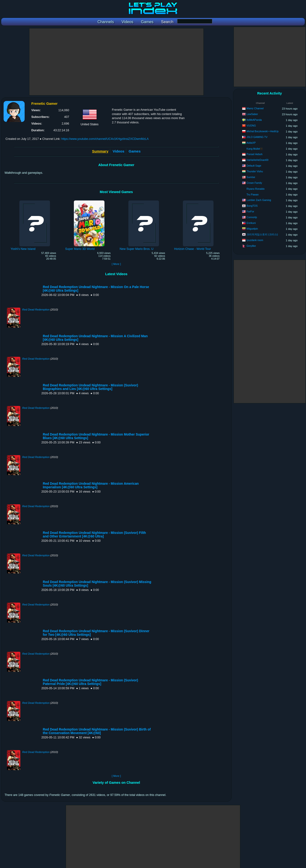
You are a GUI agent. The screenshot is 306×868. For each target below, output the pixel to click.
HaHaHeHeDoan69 (257, 160)
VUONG (251, 126)
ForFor (250, 211)
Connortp (252, 217)
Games (135, 151)
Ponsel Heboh (254, 154)
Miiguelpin (252, 229)
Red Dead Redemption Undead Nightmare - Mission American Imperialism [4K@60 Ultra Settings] (91, 485)
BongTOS (252, 206)
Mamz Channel (255, 108)
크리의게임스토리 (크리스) (262, 234)
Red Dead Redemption (36, 310)
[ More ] (116, 264)
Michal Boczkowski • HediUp (262, 131)
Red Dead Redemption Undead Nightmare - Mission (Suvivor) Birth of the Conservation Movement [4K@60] (97, 731)
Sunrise (251, 177)
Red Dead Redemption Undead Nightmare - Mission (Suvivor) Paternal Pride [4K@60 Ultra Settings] (90, 682)
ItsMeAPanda (254, 120)
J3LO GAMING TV (257, 137)
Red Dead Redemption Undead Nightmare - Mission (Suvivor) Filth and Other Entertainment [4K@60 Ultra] (94, 535)
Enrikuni (251, 223)
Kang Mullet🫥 (255, 149)
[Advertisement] (116, 62)
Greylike (251, 246)
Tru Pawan (253, 195)
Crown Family (254, 183)
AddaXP (251, 143)
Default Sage (254, 166)
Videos (118, 151)
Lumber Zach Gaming (259, 200)
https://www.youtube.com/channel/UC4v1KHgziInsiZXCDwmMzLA (105, 139)
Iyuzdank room (255, 240)
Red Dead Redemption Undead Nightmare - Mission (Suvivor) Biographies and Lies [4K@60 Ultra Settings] (90, 387)
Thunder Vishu (255, 171)
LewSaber (252, 114)
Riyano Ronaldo (255, 189)
